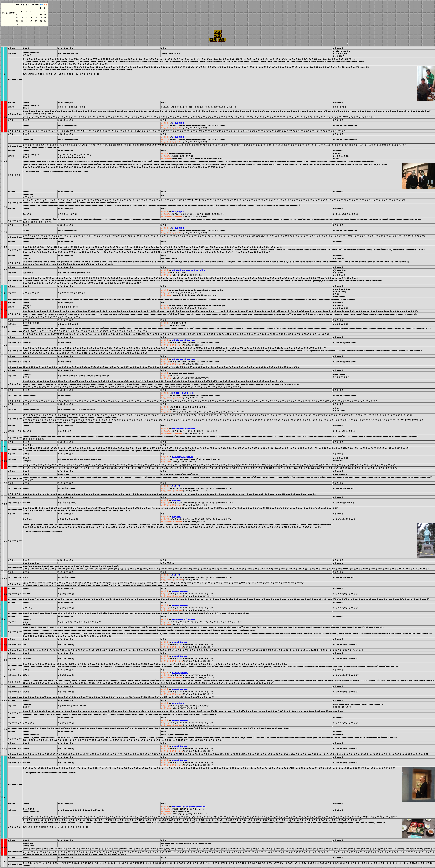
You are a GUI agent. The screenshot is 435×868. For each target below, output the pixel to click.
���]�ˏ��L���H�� (183, 340)
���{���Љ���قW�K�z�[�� (189, 270)
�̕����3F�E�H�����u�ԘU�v (189, 807)
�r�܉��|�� (178, 123)
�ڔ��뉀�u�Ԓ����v (183, 457)
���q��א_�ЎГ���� (183, 619)
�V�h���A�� (180, 591)
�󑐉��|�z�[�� (176, 486)
